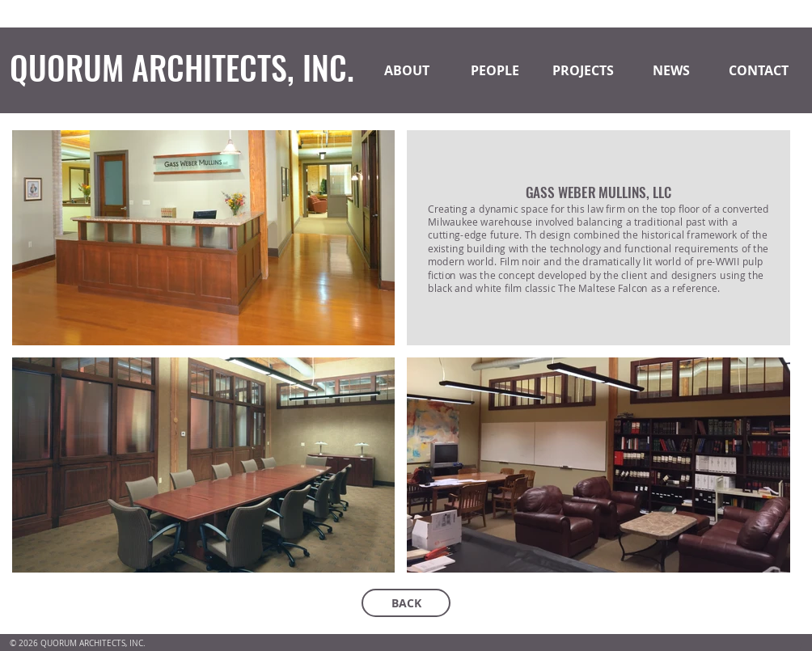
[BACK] (406, 603)
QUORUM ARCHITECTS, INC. (182, 67)
